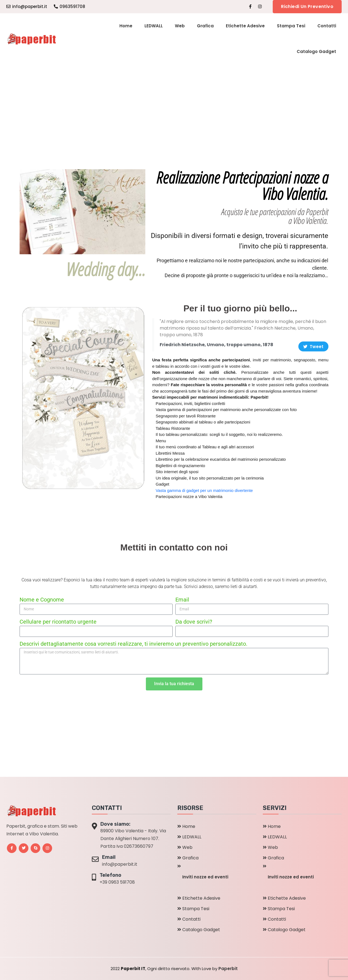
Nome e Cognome (42, 600)
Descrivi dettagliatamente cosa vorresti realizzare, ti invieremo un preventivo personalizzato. (133, 644)
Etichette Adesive (245, 26)
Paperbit (228, 969)
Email (182, 600)
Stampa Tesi (291, 26)
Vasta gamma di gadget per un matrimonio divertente (204, 490)
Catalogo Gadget (316, 51)
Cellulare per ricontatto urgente (58, 622)
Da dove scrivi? (194, 622)
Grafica (205, 26)
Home (126, 26)
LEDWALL (154, 26)
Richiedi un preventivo (307, 6)
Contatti (327, 26)
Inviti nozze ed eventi (205, 877)
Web (180, 26)
